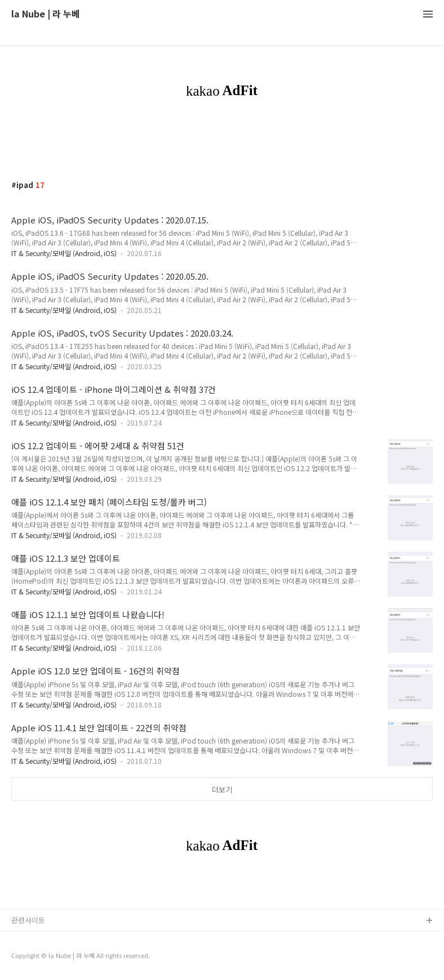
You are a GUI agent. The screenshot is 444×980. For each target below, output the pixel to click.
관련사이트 (28, 920)
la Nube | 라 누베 (46, 14)
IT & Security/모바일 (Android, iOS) (64, 253)
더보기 (222, 789)
